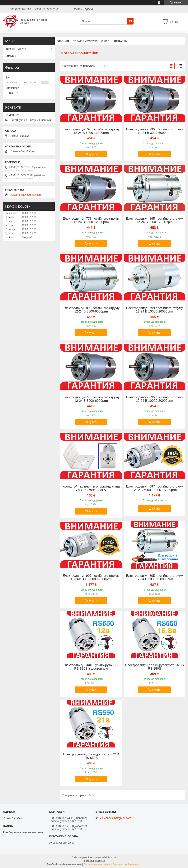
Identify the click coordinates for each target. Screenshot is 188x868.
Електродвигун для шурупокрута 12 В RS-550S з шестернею (91, 667)
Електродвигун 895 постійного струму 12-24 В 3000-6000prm (91, 310)
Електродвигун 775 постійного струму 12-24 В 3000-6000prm (91, 399)
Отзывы (11, 56)
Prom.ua (112, 857)
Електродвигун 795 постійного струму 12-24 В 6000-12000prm (91, 131)
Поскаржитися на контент (97, 864)
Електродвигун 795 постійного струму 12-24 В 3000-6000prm (154, 131)
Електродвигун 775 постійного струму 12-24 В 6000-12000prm (91, 220)
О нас (105, 41)
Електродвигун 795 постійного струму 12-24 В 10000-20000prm (154, 399)
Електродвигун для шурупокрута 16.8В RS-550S (154, 667)
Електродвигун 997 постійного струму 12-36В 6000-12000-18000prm (154, 488)
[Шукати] (130, 21)
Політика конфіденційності (127, 864)
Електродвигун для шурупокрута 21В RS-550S (91, 756)
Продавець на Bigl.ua (94, 861)
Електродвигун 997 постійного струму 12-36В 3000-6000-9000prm (91, 578)
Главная (63, 41)
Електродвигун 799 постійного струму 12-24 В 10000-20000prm (154, 310)
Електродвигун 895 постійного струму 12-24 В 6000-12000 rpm (154, 220)
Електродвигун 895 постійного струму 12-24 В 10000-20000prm (154, 578)
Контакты (121, 41)
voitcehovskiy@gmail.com (26, 195)
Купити (93, 154)
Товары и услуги (85, 41)
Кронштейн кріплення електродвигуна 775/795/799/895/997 (91, 488)
